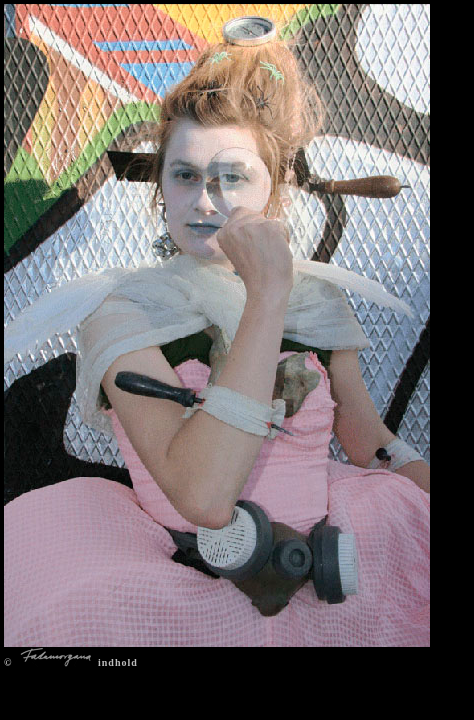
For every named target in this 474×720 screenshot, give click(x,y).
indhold (118, 662)
